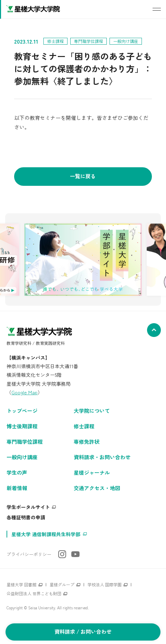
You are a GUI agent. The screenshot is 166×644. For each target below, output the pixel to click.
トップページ (22, 411)
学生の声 (17, 472)
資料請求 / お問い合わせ (83, 631)
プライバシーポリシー (29, 554)
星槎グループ (62, 584)
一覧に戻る (83, 176)
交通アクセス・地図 (97, 488)
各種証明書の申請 (26, 517)
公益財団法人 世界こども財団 (34, 593)
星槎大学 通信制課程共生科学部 (46, 534)
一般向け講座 (22, 457)
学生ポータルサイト (28, 507)
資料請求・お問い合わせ (102, 457)
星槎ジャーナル (92, 472)
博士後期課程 (22, 426)
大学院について (92, 411)
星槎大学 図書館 (22, 584)
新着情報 (17, 488)
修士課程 (84, 426)
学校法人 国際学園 (105, 584)
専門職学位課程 (25, 442)
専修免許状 (87, 442)
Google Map (24, 392)
